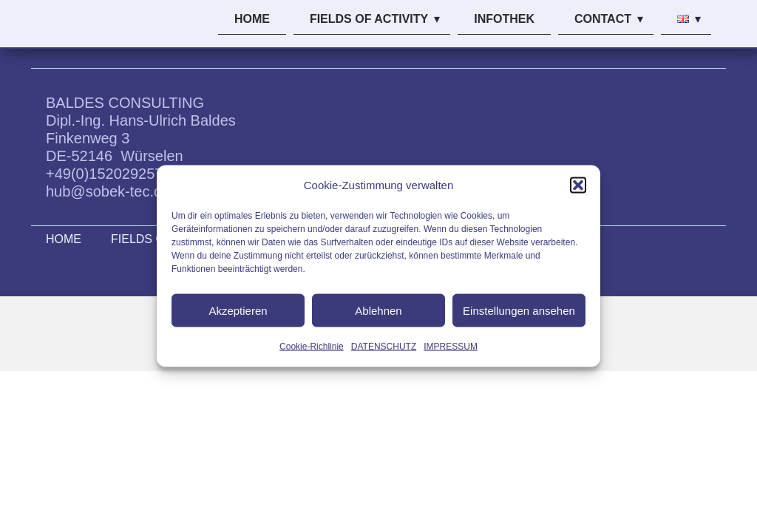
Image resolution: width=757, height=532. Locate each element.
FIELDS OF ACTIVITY (369, 19)
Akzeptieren (238, 310)
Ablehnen (378, 310)
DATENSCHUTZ (384, 347)
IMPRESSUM (451, 347)
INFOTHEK (504, 19)
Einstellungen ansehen (519, 310)
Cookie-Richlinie (312, 347)
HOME (252, 19)
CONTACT (603, 19)
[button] (578, 185)
